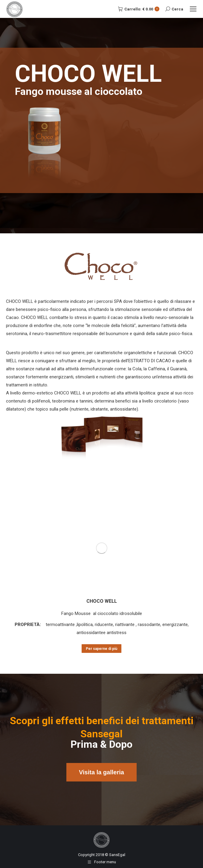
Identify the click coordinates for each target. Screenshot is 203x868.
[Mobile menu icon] (193, 9)
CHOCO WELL (102, 601)
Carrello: (139, 9)
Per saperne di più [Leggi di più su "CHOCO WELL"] (101, 649)
